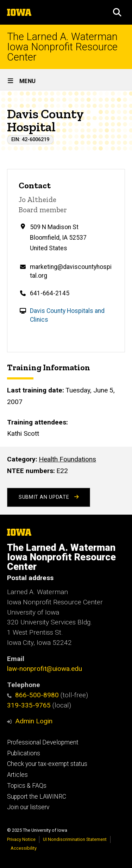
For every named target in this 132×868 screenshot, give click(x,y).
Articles (17, 775)
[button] (117, 12)
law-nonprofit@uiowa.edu (45, 669)
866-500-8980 (33, 695)
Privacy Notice (21, 839)
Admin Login (34, 721)
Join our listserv (28, 807)
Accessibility (24, 848)
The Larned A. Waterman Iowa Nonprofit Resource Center (62, 47)
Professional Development (43, 742)
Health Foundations (67, 459)
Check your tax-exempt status (47, 764)
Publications (24, 753)
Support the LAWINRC (37, 797)
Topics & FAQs (27, 786)
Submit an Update (49, 497)
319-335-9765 (29, 705)
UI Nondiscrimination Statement (75, 839)
